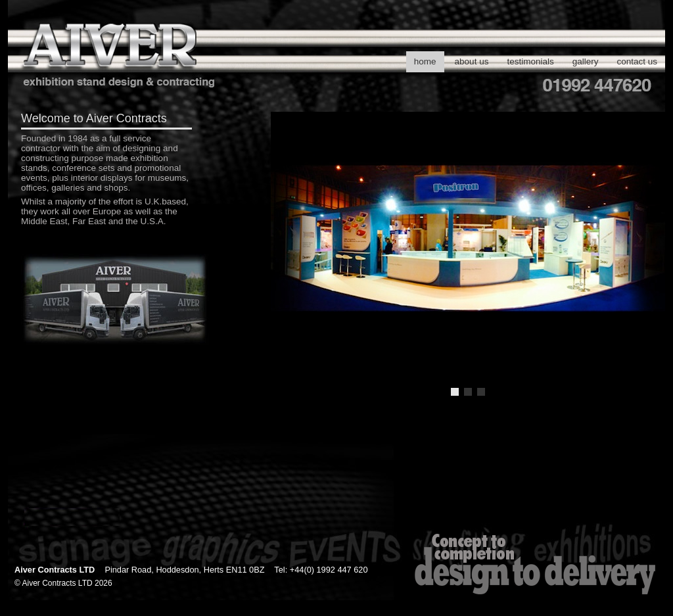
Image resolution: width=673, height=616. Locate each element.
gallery (586, 61)
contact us (637, 61)
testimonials (530, 61)
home (425, 61)
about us (472, 61)
